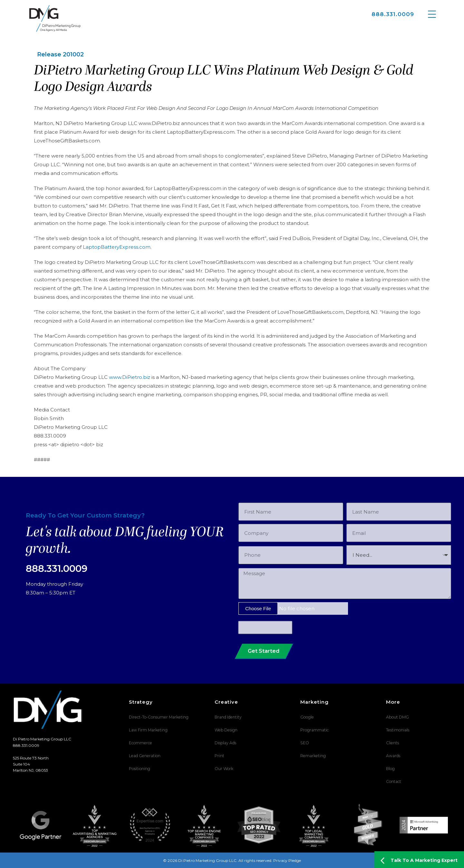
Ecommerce (140, 743)
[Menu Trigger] (432, 14)
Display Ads (225, 743)
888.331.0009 (393, 14)
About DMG (397, 717)
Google (307, 717)
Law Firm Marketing (148, 730)
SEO (304, 743)
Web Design (226, 730)
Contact (394, 781)
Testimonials (397, 730)
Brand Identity (228, 717)
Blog (390, 769)
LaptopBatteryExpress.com (117, 247)
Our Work (224, 769)
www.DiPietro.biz (130, 377)
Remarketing (313, 756)
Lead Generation (144, 756)
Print (219, 756)
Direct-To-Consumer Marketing (158, 717)
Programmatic (314, 730)
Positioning (140, 769)
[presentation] (265, 627)
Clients (392, 743)
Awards (393, 756)
